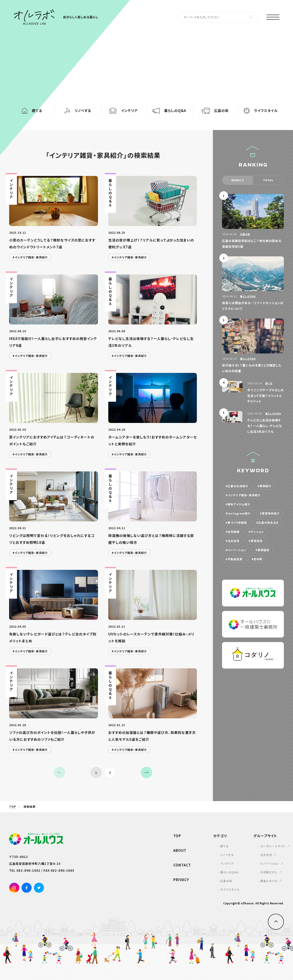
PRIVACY (181, 880)
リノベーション (270, 863)
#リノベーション (236, 550)
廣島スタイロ (269, 881)
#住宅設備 (232, 532)
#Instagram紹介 (238, 513)
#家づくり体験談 (236, 523)
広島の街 (245, 234)
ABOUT (180, 850)
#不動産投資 (234, 559)
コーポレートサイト (273, 846)
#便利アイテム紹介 (238, 504)
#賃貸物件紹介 (270, 513)
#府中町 (257, 559)
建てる (269, 383)
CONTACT (182, 865)
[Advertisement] (146, 59)
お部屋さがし (269, 872)
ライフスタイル (230, 890)
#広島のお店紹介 (237, 486)
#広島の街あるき (267, 523)
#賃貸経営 (262, 550)
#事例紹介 (265, 486)
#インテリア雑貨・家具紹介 (243, 495)
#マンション (256, 532)
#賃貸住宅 (256, 541)
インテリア (227, 863)
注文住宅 (266, 855)
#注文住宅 (232, 541)
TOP (13, 807)
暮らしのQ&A (248, 296)
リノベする (227, 855)
